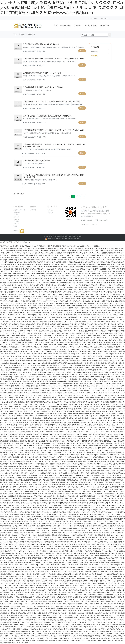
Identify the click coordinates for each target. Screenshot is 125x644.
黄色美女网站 (41, 269)
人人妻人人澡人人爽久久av (47, 452)
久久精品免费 (98, 283)
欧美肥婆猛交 (109, 615)
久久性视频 (96, 315)
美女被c (99, 340)
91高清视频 (121, 310)
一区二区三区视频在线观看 (110, 491)
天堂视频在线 (121, 391)
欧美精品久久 (100, 588)
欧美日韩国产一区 (68, 553)
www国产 (118, 473)
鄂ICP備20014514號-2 (74, 239)
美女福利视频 (46, 409)
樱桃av (108, 443)
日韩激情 (16, 395)
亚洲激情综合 (121, 352)
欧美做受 (101, 496)
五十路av (73, 384)
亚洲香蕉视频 (120, 274)
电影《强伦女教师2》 (77, 510)
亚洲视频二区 (46, 485)
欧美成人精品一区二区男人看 (82, 290)
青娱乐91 (6, 255)
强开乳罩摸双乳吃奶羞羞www (57, 400)
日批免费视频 (4, 271)
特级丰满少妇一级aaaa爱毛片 (79, 388)
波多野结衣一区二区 (76, 469)
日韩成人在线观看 (100, 301)
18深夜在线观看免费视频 (113, 574)
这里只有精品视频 (74, 326)
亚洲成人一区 (24, 618)
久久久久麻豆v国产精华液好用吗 (32, 303)
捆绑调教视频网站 (25, 512)
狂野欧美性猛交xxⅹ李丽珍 (114, 413)
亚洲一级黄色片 (57, 333)
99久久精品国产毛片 (44, 441)
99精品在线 (52, 290)
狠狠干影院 (33, 319)
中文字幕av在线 (116, 418)
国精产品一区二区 (55, 503)
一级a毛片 (12, 271)
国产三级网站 (118, 409)
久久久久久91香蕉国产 (115, 411)
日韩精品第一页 (101, 569)
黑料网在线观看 (5, 322)
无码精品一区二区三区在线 (95, 521)
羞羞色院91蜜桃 (93, 354)
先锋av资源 (57, 540)
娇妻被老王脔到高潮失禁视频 (46, 565)
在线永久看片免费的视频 (62, 388)
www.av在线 (92, 457)
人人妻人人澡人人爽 (52, 294)
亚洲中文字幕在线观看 (14, 338)
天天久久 (34, 636)
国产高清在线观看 (37, 430)
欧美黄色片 (62, 294)
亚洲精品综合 (21, 260)
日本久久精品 (73, 407)
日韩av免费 (97, 388)
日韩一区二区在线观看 (104, 308)
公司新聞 (95, 56)
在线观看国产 (5, 342)
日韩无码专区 (49, 572)
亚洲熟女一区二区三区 (78, 471)
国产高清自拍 (91, 413)
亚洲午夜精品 (70, 565)
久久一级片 (58, 634)
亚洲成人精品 (14, 363)
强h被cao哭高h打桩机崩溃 (84, 372)
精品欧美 (68, 329)
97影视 (9, 631)
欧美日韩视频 (16, 528)
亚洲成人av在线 (27, 503)
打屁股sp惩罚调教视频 (104, 418)
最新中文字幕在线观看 (24, 498)
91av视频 (14, 372)
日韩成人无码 (110, 473)
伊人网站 (17, 299)
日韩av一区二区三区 (118, 466)
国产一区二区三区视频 (72, 274)
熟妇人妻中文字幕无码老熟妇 (42, 336)
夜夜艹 (18, 391)
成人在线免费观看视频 (46, 432)
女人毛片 (63, 274)
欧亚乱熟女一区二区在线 (50, 404)
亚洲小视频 (71, 352)
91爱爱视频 (100, 540)
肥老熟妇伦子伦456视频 (112, 338)
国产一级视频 (69, 365)
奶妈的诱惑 (112, 464)
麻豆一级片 (120, 280)
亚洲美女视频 (51, 280)
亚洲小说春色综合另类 (106, 294)
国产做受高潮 (38, 290)
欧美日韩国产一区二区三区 (16, 310)
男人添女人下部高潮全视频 (49, 533)
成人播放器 (98, 618)
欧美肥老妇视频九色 (77, 363)
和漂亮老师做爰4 (68, 303)
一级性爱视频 (64, 391)
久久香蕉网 (109, 267)
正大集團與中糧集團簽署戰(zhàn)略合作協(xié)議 (41, 44)
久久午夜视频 (66, 336)
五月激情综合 (107, 354)
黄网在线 (94, 290)
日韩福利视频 (46, 264)
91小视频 (82, 514)
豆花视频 (122, 567)
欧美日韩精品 (117, 294)
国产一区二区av (83, 489)
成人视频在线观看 (31, 519)
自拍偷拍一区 (96, 572)
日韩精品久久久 (117, 586)
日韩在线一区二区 (8, 336)
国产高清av (14, 638)
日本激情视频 (80, 579)
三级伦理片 (23, 280)
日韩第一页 (72, 260)
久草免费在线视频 (53, 340)
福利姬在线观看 (53, 583)
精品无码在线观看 (118, 592)
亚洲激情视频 (99, 324)
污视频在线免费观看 (29, 491)
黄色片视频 (24, 611)
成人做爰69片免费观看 (108, 365)
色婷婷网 (50, 551)
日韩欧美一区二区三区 (103, 528)
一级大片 (117, 560)
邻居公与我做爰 (104, 292)
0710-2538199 (104, 18)
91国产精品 (17, 489)
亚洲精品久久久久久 (81, 475)
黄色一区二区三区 (33, 452)
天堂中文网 (84, 354)
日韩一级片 (68, 457)
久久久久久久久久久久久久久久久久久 (29, 363)
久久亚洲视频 (74, 333)
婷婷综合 (44, 448)
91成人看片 (43, 569)
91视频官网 (96, 480)
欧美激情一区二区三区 (118, 354)
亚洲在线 (94, 267)
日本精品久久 (54, 604)
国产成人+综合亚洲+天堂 (19, 285)
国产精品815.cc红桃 (27, 567)
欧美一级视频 (66, 276)
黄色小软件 (44, 574)
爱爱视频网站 (13, 294)
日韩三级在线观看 (115, 459)
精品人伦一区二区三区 (11, 547)
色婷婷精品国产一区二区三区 (69, 503)
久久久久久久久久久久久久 (71, 269)
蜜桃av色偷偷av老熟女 (57, 331)
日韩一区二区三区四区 (26, 505)
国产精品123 (14, 466)
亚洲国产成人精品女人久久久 (62, 345)
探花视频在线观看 (70, 588)
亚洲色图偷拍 (5, 347)
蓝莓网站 (96, 487)
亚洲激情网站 (19, 634)
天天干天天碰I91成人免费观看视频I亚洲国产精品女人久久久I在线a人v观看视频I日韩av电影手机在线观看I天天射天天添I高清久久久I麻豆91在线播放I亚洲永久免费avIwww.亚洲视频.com (62, 8)
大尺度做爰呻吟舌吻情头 (17, 283)
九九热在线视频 (61, 278)
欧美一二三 (64, 326)
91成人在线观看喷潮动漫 (12, 280)
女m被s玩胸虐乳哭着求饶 (47, 498)
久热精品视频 (75, 487)
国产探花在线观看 (36, 377)
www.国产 (5, 294)
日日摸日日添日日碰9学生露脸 (84, 313)
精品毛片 (104, 264)
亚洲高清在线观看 (36, 512)
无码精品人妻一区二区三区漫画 (91, 276)
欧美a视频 (20, 416)
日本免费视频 (59, 269)
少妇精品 (26, 599)
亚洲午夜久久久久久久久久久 (94, 253)
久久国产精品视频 (113, 537)
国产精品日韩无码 (9, 565)
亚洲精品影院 (56, 402)
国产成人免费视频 (69, 280)
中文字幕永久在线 (16, 287)
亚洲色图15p (103, 487)
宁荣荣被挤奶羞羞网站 (96, 356)
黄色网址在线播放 (78, 535)
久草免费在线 (89, 448)
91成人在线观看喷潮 (100, 613)
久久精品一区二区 (103, 517)
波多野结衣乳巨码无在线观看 (100, 439)
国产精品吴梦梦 (69, 537)
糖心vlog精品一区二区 (36, 482)
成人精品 (9, 292)
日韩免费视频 (64, 368)
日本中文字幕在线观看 (27, 264)
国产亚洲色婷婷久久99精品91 (83, 556)
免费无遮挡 (56, 297)
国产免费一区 (100, 510)
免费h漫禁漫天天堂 (107, 519)
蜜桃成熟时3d (39, 494)
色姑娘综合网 (39, 471)
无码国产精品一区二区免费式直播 (68, 455)
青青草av (51, 430)
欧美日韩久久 (22, 638)
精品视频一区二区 (114, 547)
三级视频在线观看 (119, 478)
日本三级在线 (48, 297)
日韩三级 (36, 569)
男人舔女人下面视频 (106, 629)
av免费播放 (87, 526)
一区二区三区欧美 (14, 452)
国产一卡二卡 (16, 384)
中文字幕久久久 (31, 248)
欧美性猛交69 (24, 365)
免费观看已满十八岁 (113, 264)
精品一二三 (6, 391)
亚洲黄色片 (71, 313)
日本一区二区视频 (52, 510)
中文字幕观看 (99, 377)
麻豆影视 (16, 540)
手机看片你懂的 (116, 308)
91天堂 (20, 551)
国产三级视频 (83, 319)
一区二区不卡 (70, 370)
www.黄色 (86, 608)
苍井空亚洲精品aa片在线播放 (25, 478)
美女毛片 (101, 370)
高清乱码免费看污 (35, 333)
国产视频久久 (121, 319)
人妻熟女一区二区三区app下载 (26, 294)
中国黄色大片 (118, 611)
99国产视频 (114, 528)
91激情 (15, 393)
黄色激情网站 (78, 264)
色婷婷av (34, 374)
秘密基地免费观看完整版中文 (67, 358)
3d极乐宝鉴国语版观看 (18, 308)
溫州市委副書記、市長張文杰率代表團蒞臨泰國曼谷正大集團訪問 (47, 116)
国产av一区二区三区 (23, 586)
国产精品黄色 (66, 319)
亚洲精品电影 (106, 625)
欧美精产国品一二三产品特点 (40, 379)
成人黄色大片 (115, 450)
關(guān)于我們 (90, 26)
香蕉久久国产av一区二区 (8, 303)
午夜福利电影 (93, 418)
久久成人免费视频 (52, 530)
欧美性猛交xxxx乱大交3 (34, 427)
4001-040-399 (93, 18)
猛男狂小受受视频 (107, 303)
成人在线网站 (113, 553)
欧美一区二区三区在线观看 (102, 404)
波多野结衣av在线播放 (86, 634)
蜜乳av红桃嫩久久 (59, 356)
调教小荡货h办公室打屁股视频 (102, 505)
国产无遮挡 (111, 324)
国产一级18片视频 (54, 521)
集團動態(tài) (31, 35)
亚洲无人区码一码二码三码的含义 (26, 349)
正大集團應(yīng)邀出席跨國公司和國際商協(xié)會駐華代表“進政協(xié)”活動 (51, 101)
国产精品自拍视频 (20, 253)
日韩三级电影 (17, 455)
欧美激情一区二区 (54, 393)
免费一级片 (83, 452)
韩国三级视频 (32, 258)
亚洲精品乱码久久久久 (56, 384)
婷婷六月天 (111, 271)
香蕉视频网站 (103, 512)
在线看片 (69, 377)
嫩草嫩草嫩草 (83, 322)
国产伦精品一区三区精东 (18, 402)
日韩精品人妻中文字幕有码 (98, 297)
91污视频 (41, 370)
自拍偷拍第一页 (23, 556)
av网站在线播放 (72, 625)
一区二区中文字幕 (31, 317)
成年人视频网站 (41, 248)
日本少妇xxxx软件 (112, 524)
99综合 (20, 347)
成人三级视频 (77, 283)
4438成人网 (79, 262)
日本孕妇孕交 (31, 285)
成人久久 (84, 425)
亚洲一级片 (77, 303)
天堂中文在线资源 (35, 287)
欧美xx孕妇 (84, 423)
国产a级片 (88, 368)
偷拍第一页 (117, 469)
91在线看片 (89, 586)
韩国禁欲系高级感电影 (110, 253)
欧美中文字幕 (16, 290)
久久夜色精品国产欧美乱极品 (42, 478)
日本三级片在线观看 (24, 333)
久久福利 (50, 496)
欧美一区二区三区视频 (34, 448)
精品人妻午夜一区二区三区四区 (85, 306)
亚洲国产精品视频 (55, 441)
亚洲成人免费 (4, 482)
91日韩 (81, 333)
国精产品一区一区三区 (39, 267)
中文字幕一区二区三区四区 (87, 326)
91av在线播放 (112, 638)
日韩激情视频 (29, 283)
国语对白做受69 (95, 251)
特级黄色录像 (105, 434)
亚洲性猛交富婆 (82, 407)
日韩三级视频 (49, 276)
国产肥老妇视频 (62, 413)
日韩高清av (98, 551)
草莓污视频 (113, 349)
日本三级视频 (37, 485)
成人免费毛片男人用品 (108, 313)
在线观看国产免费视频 (32, 313)
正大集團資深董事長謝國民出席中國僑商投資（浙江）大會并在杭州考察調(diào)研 (53, 59)
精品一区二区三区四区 (16, 430)
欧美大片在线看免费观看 (116, 276)
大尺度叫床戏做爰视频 (41, 340)
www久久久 (75, 540)
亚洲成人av (106, 393)
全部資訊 (95, 52)
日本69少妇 (41, 519)
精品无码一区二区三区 (65, 544)
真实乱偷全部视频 (23, 255)
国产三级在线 (67, 547)
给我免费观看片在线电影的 (8, 533)
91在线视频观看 (22, 592)
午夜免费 (37, 625)
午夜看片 (57, 292)
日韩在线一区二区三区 (77, 374)
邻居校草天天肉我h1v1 (16, 297)
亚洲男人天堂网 (25, 301)
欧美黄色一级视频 (28, 631)
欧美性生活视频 (108, 416)
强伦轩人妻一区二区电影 (18, 425)
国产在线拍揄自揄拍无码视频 (93, 498)
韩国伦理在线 (50, 473)
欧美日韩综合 (92, 260)
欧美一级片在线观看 (98, 299)
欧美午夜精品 (15, 269)
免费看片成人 (19, 491)
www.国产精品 (95, 368)
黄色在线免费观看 (24, 572)
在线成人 (14, 276)
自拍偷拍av (52, 283)
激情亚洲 (93, 340)
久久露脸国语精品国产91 (49, 480)
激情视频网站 (70, 597)
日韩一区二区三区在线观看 (73, 521)
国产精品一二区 (74, 452)
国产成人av (75, 432)
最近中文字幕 (25, 436)
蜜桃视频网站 (33, 618)
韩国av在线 (43, 407)
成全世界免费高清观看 (24, 361)
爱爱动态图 (66, 253)
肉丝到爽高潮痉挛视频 (43, 365)
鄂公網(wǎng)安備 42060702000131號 (56, 239)
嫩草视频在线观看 (67, 258)
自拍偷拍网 (114, 404)
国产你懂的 (107, 377)
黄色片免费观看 (5, 283)
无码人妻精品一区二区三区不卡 (49, 411)
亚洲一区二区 (57, 258)
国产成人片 (52, 466)
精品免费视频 (86, 365)
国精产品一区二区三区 (85, 432)
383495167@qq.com (91, 224)
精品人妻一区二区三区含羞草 (92, 336)
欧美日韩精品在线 (17, 553)
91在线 (101, 381)
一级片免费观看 (116, 381)
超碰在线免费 (81, 278)
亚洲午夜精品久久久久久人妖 (86, 377)
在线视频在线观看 (71, 315)
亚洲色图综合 (39, 395)
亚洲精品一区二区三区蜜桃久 (113, 299)
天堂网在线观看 (71, 306)
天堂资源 (23, 558)
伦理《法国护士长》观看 (59, 434)
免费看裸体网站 (10, 253)
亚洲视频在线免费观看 (50, 397)
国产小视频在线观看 (78, 530)
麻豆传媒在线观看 (87, 352)
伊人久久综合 (70, 347)
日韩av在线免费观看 (104, 631)
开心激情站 (57, 613)
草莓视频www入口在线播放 (48, 443)
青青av (31, 255)
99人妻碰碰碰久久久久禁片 (67, 592)
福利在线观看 (53, 514)
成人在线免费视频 (30, 310)
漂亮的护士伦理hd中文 (106, 480)
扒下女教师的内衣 (49, 395)
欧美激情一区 (56, 462)
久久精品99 (117, 322)
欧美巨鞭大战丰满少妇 (73, 434)
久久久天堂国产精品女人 (58, 342)
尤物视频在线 (47, 260)
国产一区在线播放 (42, 551)
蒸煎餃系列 (17, 212)
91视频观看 (62, 581)
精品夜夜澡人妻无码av (58, 588)
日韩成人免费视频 (94, 411)
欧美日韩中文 (63, 354)
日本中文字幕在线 (87, 430)
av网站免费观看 (113, 315)
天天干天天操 (47, 338)
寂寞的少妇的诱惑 (101, 443)
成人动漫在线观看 (76, 292)
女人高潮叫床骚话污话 (72, 514)
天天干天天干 (91, 420)
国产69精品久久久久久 (22, 356)
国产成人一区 (74, 253)
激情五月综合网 (52, 299)
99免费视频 (95, 379)
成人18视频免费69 (78, 258)
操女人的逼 (78, 352)
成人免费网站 (117, 317)
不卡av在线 (61, 404)
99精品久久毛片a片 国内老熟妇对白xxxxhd (97, 459)
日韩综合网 (112, 388)
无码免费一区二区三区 (96, 560)
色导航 (25, 297)
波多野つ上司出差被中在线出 (21, 487)
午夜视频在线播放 (79, 397)
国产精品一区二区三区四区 (11, 439)
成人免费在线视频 (81, 443)
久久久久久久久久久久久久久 (37, 599)
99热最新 (70, 496)
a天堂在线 (82, 569)
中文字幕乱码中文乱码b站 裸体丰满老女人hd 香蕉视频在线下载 (38, 306)
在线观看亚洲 (80, 519)
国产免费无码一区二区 (43, 324)
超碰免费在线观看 (47, 581)
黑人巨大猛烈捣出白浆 (17, 319)
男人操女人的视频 (24, 482)
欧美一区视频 (108, 627)
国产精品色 (62, 315)
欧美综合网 (82, 253)
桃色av (63, 441)
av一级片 (15, 274)
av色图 (81, 482)
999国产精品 (81, 379)
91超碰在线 (115, 505)
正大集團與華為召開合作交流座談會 (36, 161)
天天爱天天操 (30, 533)
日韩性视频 (17, 581)
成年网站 (45, 430)
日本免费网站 (119, 324)
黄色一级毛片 (50, 625)
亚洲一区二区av (49, 255)
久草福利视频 (115, 251)
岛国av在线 (39, 560)
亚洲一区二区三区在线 (28, 345)
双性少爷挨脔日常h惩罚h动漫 (65, 290)
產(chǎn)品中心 (66, 26)
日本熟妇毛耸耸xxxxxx (28, 381)
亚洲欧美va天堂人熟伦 (46, 251)
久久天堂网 (71, 354)
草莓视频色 (45, 377)
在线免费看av (39, 528)
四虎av (43, 253)
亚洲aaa (23, 519)
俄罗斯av (45, 290)
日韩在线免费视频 (44, 313)
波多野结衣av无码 (10, 251)
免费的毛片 (73, 551)
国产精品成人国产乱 (72, 416)
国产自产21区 (29, 271)
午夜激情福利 (121, 517)
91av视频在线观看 (34, 393)
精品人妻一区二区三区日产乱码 (53, 319)
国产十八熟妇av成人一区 (117, 457)
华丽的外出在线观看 (14, 590)
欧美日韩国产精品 (77, 457)
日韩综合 (68, 636)
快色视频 (83, 324)
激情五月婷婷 (85, 560)
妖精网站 (80, 248)
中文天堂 (14, 388)
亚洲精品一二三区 (7, 455)
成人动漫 (91, 402)
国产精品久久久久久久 (86, 269)
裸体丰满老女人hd (14, 354)
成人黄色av (19, 303)
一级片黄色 (38, 533)
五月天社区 (36, 391)
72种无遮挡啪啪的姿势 (41, 416)
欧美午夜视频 (78, 294)
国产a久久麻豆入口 (89, 535)
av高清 (27, 319)
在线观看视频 (103, 448)
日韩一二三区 (42, 510)
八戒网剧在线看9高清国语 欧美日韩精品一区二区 (46, 368)
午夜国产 (56, 581)
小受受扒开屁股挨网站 (88, 358)
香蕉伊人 (78, 358)
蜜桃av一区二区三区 (26, 446)
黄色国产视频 (113, 565)
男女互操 (80, 466)
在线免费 (70, 413)
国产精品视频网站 (39, 255)
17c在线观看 (24, 258)
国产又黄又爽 (119, 313)
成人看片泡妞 (113, 340)
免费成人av (54, 285)
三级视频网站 (6, 340)
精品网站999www (62, 260)
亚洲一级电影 (38, 315)
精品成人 (39, 581)
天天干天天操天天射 (88, 283)
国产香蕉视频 (103, 271)
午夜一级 (15, 267)
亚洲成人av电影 (98, 269)
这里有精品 (106, 501)
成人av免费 (118, 397)
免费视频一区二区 (101, 413)
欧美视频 (6, 618)
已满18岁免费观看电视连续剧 (112, 248)
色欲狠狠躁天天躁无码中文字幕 (89, 508)
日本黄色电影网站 (88, 404)
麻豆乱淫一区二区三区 (27, 354)
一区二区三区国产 (41, 262)
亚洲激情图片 (101, 267)
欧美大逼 (79, 595)
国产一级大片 (33, 535)
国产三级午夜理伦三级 (118, 377)
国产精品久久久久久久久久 (76, 491)
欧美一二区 (6, 430)
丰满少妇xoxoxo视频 (27, 629)
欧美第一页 (68, 324)
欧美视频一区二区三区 (13, 264)
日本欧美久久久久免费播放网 (70, 251)
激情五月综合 (12, 313)
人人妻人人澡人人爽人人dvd (88, 606)
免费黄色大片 (33, 473)
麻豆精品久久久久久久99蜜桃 (44, 475)
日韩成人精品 (7, 510)
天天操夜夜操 (75, 634)
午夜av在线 (115, 423)
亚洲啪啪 (29, 253)
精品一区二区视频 (97, 248)
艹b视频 (85, 457)
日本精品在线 (10, 448)
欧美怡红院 (104, 478)
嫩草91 (7, 602)
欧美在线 (68, 512)
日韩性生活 (70, 264)
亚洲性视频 (25, 370)
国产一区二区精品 (17, 411)
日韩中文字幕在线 (96, 526)
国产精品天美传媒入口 (118, 622)
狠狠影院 (76, 381)
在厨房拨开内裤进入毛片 (39, 274)
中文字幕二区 (86, 292)
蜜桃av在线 (107, 381)
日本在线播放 (37, 597)
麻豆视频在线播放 (11, 260)
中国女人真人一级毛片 (105, 379)
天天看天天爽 (52, 278)
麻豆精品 (11, 345)
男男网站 (86, 409)
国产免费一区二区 (14, 326)
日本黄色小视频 (77, 285)
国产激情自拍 (121, 331)
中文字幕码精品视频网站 (43, 464)
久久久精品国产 (29, 576)
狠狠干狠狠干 (16, 400)
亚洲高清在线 (6, 331)
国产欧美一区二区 (118, 370)
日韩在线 (23, 432)
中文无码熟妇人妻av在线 (95, 501)
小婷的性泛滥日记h (41, 310)
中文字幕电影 (38, 613)
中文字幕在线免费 (56, 336)
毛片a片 (79, 441)
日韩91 (14, 262)
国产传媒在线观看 (119, 356)
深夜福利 (14, 560)
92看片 (73, 542)
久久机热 (21, 636)
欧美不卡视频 (119, 558)
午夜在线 (61, 411)
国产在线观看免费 (18, 471)
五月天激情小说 (103, 638)
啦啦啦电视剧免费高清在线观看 (76, 287)
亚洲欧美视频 (88, 466)
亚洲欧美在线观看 (99, 615)
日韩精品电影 (119, 271)
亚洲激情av (44, 489)
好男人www (58, 395)
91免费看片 (89, 471)
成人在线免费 (94, 608)
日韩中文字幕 (50, 253)
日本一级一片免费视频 (61, 473)
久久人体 (45, 482)
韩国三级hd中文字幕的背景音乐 (91, 264)
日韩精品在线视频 (12, 542)
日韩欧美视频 (91, 324)
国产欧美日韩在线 (108, 322)
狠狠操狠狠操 (59, 498)
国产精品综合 (4, 556)
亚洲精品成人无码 (61, 549)
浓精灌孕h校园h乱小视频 (71, 618)
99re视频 (73, 443)
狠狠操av (74, 512)
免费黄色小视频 (61, 306)
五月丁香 (5, 432)
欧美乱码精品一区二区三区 (50, 315)
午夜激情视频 (69, 411)
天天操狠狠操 (44, 583)
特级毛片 (42, 553)
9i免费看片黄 (86, 356)
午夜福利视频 (7, 411)
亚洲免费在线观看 (51, 248)
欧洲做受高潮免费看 (49, 602)
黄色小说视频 (87, 599)
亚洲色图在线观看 (90, 397)
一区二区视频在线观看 (19, 317)
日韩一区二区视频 (81, 393)
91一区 (24, 248)
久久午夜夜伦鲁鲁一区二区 (91, 271)
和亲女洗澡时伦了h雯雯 (19, 292)
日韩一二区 (7, 365)
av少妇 (39, 549)
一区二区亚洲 (7, 386)
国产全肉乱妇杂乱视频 (102, 358)
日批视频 (13, 478)
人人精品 (102, 331)
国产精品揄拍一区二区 (38, 308)
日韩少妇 (14, 574)
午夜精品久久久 (111, 287)
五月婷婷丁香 (103, 345)
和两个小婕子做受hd (80, 331)
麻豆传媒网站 (88, 299)
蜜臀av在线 (114, 595)
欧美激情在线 (75, 329)
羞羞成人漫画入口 (21, 427)
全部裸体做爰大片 (17, 278)
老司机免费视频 (25, 413)
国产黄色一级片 (82, 512)
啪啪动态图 (51, 363)
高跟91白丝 (88, 280)
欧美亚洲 (100, 354)
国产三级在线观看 (113, 374)
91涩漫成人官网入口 (88, 494)
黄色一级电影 (113, 352)
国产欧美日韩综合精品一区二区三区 (91, 303)
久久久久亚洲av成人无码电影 (12, 407)
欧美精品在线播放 (12, 352)
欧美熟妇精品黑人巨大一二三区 (116, 345)
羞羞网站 (88, 379)
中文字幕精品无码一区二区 (65, 533)
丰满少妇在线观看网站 (16, 423)
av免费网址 (27, 329)
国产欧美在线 (100, 326)
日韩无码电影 (104, 276)
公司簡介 (50, 210)
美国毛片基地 (13, 255)
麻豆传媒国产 (120, 269)
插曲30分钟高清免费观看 (18, 340)
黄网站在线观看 (103, 374)
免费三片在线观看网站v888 (67, 297)
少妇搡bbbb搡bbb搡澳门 (110, 283)
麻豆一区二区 (38, 620)
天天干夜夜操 (86, 285)
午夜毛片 (17, 579)
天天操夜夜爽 (7, 290)
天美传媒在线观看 (117, 540)
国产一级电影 (110, 613)
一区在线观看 (36, 574)
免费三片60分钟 (25, 377)
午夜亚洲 (24, 448)
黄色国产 (41, 358)
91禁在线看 (37, 271)
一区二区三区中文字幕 (8, 521)
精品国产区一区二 (89, 317)
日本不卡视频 (57, 276)
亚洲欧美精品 (113, 319)
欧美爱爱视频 (62, 267)
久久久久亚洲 (96, 280)
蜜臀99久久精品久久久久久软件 (102, 471)
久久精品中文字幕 (109, 326)
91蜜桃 (25, 553)
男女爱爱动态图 (7, 262)
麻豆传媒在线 (66, 374)
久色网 (96, 370)
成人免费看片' (35, 361)
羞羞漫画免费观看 (96, 519)
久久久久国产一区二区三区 (26, 352)
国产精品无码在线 (47, 287)
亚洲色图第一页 (33, 441)
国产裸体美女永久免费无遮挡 (54, 317)
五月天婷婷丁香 (14, 342)
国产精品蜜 (13, 391)
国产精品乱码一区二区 (76, 317)
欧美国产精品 (66, 641)
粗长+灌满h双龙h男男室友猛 (65, 283)
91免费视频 (100, 347)
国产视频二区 (38, 540)
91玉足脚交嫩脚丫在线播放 (89, 583)
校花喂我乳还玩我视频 (41, 466)
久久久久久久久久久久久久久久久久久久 (56, 308)
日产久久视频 (90, 618)
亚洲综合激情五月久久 (33, 627)
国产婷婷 (110, 544)
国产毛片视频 (102, 597)
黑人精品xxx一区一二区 (19, 418)
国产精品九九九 (85, 434)
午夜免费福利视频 (108, 409)
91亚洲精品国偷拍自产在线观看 (87, 503)
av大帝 (65, 313)
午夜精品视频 (6, 381)
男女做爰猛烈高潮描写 (96, 274)
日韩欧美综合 (121, 551)
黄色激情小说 (38, 631)
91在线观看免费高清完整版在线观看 (91, 427)
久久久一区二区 (27, 374)
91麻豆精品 (44, 363)
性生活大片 (20, 514)
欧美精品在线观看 (16, 248)
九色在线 (56, 489)
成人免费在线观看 (93, 319)
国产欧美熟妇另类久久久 (29, 322)
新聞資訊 (78, 26)
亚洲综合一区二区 (23, 393)
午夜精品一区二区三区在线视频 (109, 255)
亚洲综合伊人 (30, 340)
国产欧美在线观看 (105, 251)
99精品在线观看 (115, 425)
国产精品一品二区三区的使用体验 (52, 505)
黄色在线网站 (68, 423)
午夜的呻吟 (24, 590)
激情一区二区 (21, 313)
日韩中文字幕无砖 (84, 251)
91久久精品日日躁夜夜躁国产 (10, 588)
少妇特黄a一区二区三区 (73, 400)
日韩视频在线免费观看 (32, 608)
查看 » (82, 51)
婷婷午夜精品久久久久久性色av (74, 299)
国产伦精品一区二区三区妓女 (40, 459)
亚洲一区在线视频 (79, 553)
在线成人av (66, 317)
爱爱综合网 (14, 613)
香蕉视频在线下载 (101, 397)
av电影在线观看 (50, 269)
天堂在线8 (73, 501)
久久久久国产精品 (78, 338)
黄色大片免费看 (92, 574)
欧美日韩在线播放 (65, 469)
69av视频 (31, 556)
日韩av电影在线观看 (14, 413)
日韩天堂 (18, 469)
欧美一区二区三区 (101, 407)
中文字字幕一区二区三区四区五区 (26, 276)
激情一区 (100, 322)
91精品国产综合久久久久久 (11, 446)
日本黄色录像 (24, 581)
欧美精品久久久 (78, 599)
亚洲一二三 (67, 432)
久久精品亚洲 (66, 634)
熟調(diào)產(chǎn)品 (19, 210)
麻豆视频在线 (16, 558)
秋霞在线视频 (80, 448)
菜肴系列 (16, 221)
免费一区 (93, 455)
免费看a (77, 606)
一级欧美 (111, 503)
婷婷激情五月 (9, 489)
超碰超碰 (87, 510)
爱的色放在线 (109, 469)
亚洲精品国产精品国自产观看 (46, 535)
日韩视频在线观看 (29, 416)
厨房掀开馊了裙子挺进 (40, 280)
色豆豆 (69, 471)
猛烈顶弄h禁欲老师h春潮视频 (13, 370)
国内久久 (116, 297)
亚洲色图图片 (59, 280)
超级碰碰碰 (109, 260)
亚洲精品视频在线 (96, 365)
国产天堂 (9, 308)
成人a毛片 (29, 537)
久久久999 (62, 489)
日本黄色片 (71, 436)
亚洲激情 (56, 361)
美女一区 (28, 308)
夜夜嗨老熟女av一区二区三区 (101, 565)
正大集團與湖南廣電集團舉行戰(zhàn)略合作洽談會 (42, 73)
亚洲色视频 (65, 395)
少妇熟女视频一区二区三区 (72, 301)
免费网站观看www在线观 (43, 285)
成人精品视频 (12, 324)
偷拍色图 (63, 613)
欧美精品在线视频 (53, 420)
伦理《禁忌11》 (20, 271)
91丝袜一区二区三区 (7, 471)
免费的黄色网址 (20, 443)
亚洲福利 (21, 576)
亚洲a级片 (107, 278)
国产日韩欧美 (104, 315)
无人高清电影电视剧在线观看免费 (40, 604)
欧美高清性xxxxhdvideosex (57, 381)
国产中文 (54, 260)
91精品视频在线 (52, 569)
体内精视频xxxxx (28, 508)
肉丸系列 (16, 217)
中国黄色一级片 (7, 258)
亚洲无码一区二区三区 (106, 432)
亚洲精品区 (19, 251)
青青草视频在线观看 (113, 407)
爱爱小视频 (72, 448)
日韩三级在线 (57, 416)
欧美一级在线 (26, 287)
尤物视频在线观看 (88, 262)
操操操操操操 (68, 530)
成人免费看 (47, 342)
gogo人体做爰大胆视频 (82, 384)
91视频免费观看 (61, 418)
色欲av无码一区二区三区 (57, 365)
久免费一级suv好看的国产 (7, 315)
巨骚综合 (30, 336)
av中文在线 (32, 634)
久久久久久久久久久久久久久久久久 (32, 404)
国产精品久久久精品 (84, 455)
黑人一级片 (91, 301)
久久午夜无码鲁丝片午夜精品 (106, 329)
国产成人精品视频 (85, 329)
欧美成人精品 (77, 411)
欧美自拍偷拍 (25, 535)
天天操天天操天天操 (52, 267)
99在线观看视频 (84, 274)
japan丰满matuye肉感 (48, 508)
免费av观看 (74, 248)
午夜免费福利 (62, 590)
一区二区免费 (6, 269)
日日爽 (29, 469)
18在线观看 (61, 397)
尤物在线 (120, 553)
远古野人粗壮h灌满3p (48, 303)
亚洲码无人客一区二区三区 (66, 322)
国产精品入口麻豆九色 (77, 336)
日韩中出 (15, 462)
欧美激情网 (66, 384)
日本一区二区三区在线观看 (57, 629)
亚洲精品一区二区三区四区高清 (16, 537)
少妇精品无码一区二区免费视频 (90, 524)
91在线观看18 (16, 434)
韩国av (105, 269)
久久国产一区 (101, 260)
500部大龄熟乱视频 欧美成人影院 (10, 306)
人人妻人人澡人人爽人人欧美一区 (64, 255)
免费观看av (110, 297)
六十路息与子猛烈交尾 (64, 248)
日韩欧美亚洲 (109, 370)
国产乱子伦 (44, 326)
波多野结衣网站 (47, 462)
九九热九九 (14, 379)
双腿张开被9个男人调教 (51, 544)
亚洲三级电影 (39, 345)
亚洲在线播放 (34, 342)
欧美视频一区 (88, 248)
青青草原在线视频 (29, 514)
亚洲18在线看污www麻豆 (96, 489)
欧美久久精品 (116, 306)
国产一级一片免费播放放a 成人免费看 (71, 462)
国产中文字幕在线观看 (76, 604)
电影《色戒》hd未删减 (33, 425)
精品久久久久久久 (44, 331)
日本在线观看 (31, 592)
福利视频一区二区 (5, 372)
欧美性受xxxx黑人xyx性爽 (82, 340)
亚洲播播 (24, 420)
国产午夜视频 (88, 567)
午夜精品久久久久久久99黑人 (40, 439)
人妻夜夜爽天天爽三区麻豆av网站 (104, 262)
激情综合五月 (78, 255)
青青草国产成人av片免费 (62, 271)
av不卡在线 (40, 319)
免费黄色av (88, 267)
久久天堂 (86, 258)
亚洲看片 (71, 368)
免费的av (120, 349)
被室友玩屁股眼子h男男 (93, 452)
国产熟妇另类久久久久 (14, 459)
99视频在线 (82, 627)
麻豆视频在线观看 (88, 255)
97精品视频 (36, 411)
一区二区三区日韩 (112, 420)
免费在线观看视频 (116, 278)
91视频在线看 (15, 365)
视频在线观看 (71, 459)
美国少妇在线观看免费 (78, 485)
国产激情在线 (30, 292)
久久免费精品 (47, 402)
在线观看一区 (106, 576)
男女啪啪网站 (28, 372)
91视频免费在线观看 (6, 526)
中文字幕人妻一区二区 (83, 473)
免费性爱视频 (65, 579)
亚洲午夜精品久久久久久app (79, 345)
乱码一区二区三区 (99, 363)
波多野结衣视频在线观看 (28, 262)
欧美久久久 (18, 345)
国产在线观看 (7, 558)
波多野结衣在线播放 (14, 494)
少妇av (106, 324)
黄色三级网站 (121, 290)
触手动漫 (12, 606)
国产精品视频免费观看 (81, 436)
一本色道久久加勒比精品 (82, 347)
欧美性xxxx (105, 340)
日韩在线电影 (59, 303)
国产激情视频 (13, 347)
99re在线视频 (38, 264)
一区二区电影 (40, 276)
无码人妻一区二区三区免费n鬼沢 (44, 292)
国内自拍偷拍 (91, 443)
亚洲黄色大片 (62, 264)
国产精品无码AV (101, 258)
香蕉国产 (108, 331)
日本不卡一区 (97, 391)
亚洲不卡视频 (7, 301)
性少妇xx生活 (34, 487)
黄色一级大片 (112, 269)
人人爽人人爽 (83, 537)
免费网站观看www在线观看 (31, 251)
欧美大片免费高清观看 (27, 290)
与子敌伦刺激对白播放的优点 (97, 446)
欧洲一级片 (30, 462)
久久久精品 (52, 379)
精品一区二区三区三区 (58, 372)
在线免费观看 (92, 581)
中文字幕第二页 (80, 459)
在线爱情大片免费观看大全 (63, 363)
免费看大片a (7, 404)
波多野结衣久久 (25, 299)
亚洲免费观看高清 (106, 342)
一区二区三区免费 (41, 294)
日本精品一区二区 (16, 322)
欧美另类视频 (96, 466)
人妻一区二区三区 (93, 345)
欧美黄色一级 (4, 469)
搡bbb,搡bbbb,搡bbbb (100, 592)
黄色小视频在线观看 (46, 372)
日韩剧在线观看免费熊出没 (98, 473)
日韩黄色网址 (83, 540)
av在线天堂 (105, 464)
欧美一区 (51, 489)
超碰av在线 (80, 567)
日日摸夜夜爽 (21, 324)
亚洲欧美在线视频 (110, 363)
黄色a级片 (20, 372)
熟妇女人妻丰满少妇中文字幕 (46, 388)
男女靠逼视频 (41, 317)
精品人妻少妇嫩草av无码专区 (105, 333)
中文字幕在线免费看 (113, 258)
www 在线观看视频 (60, 377)
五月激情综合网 (79, 280)
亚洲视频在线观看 (64, 583)
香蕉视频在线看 (103, 319)
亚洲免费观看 (118, 347)
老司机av (75, 377)
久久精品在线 (42, 487)
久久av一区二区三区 (119, 303)
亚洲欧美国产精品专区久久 (21, 457)
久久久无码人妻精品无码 (93, 602)
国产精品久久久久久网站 (103, 595)
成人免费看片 (19, 620)
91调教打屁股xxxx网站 (72, 482)
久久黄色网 (53, 313)
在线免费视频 (64, 448)
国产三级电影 (100, 533)
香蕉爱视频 (51, 326)
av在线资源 (94, 329)
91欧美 (51, 423)
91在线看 (96, 255)
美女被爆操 (112, 368)
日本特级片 (30, 583)
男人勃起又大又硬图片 (109, 274)
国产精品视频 (70, 294)
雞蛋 (15, 226)
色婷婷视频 (84, 301)
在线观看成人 (100, 457)
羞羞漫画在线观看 (112, 597)
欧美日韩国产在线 (95, 434)
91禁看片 (30, 280)
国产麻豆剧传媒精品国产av (44, 322)
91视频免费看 (33, 388)
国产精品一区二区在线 (33, 606)
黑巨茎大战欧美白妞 (23, 388)
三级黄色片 (50, 352)
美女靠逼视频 (104, 411)
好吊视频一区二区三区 (58, 338)
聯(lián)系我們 (105, 26)
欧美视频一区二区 (83, 446)
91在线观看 (94, 308)
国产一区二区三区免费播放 (41, 283)
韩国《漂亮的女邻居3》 (51, 358)
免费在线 (24, 469)
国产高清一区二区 (15, 618)
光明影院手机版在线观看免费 (34, 260)
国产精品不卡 (108, 540)
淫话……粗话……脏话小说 (44, 258)
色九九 (45, 278)
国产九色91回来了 (26, 459)
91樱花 (19, 262)
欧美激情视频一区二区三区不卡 (63, 430)
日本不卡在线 (35, 347)
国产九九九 (93, 347)
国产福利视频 (86, 441)
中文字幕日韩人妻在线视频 (73, 342)
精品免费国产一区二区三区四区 (85, 551)
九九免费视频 (114, 455)
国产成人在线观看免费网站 (108, 280)
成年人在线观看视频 (17, 599)
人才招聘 (50, 212)
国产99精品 (29, 267)
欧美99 (53, 549)
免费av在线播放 (33, 297)
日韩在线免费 (55, 409)
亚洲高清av (28, 636)
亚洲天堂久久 (101, 574)
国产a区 (115, 432)
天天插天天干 (25, 338)
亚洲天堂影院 (61, 299)
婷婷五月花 (8, 475)
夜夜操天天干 (74, 622)
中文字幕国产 (30, 494)
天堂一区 (71, 526)
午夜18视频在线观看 (8, 450)
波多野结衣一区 (42, 299)
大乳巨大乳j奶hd (29, 625)
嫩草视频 (62, 329)
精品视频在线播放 (66, 540)
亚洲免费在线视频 (83, 528)
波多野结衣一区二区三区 (83, 297)
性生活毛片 (18, 448)
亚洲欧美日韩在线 (76, 276)
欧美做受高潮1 (14, 563)
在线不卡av (3, 459)
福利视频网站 (57, 251)
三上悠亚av (21, 267)
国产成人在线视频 (24, 342)
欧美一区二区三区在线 (53, 329)
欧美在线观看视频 (17, 631)
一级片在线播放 (24, 473)
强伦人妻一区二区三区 (6, 358)
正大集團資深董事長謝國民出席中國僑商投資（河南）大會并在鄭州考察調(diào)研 (53, 130)
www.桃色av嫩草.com (52, 595)
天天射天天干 (112, 521)
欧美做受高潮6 (36, 517)
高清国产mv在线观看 (81, 260)
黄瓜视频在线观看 (117, 556)
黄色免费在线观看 (5, 276)
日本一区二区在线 (93, 423)
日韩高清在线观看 (74, 308)
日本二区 (64, 563)
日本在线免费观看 (82, 501)
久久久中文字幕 (33, 565)
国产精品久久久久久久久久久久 (34, 397)
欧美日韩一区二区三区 (6, 480)
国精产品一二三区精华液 (26, 540)
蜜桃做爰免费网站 (6, 553)
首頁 (55, 26)
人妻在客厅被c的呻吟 (74, 427)
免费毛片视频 (111, 448)
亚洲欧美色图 (6, 535)
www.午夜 (41, 413)
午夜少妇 (3, 292)
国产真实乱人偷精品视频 (34, 480)
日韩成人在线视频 (26, 400)
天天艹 (95, 625)
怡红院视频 (32, 581)
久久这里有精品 (91, 287)
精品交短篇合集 (9, 517)
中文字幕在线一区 (64, 340)
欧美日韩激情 (93, 400)
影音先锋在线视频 (7, 457)
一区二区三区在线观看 (47, 427)
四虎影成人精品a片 (75, 583)
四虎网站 (53, 464)
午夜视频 (51, 377)
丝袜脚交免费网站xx (108, 560)
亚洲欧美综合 (121, 526)
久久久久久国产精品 (98, 430)
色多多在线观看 (43, 301)
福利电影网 (24, 501)
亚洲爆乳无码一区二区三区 (100, 352)
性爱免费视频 (37, 547)
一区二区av (33, 299)
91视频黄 (55, 322)
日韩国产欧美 (6, 599)
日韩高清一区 (76, 524)
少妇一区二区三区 (41, 563)
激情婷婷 (58, 326)
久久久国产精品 (11, 420)
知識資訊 (22, 35)
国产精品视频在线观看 (60, 262)
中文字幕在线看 (71, 519)
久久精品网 (73, 579)
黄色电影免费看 (48, 345)
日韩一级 (90, 388)
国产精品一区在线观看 (76, 271)
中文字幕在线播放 (85, 308)
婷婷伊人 (41, 297)
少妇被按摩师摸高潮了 (93, 331)
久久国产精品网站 (34, 356)
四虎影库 (60, 313)
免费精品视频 (32, 365)
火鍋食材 (16, 215)
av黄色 (72, 340)
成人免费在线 (51, 491)
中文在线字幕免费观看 (27, 384)
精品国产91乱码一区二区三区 (11, 409)
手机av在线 (22, 547)
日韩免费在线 (121, 340)
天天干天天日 (16, 258)
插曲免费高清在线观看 (76, 386)
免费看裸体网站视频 (27, 391)
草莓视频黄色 (117, 416)
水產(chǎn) (17, 224)
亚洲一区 (23, 489)
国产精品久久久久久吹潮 (92, 549)
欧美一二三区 (71, 563)
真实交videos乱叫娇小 (18, 397)
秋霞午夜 (77, 354)
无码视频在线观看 (6, 528)
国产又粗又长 (44, 457)
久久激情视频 (36, 253)
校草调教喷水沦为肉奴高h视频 (50, 354)
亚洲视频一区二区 (56, 349)
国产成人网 (33, 338)
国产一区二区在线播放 (60, 496)
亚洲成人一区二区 (19, 358)
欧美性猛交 (3, 436)
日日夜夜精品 (5, 333)
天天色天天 (7, 287)
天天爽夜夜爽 (75, 319)
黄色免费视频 (57, 374)
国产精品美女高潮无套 (65, 478)
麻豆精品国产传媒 (83, 402)
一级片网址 (54, 264)
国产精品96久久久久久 (21, 565)
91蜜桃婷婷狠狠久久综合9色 (48, 347)
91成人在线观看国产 (69, 475)
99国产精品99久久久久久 (60, 287)
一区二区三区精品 (43, 423)
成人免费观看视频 (64, 361)
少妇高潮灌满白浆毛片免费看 (43, 558)
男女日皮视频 (16, 301)
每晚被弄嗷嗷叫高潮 (23, 615)
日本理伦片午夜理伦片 (25, 379)
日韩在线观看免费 (5, 248)
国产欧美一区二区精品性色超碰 (94, 278)
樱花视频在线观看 (21, 521)
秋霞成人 (95, 597)
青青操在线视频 (79, 526)
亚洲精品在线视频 (112, 487)
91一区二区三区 (81, 588)
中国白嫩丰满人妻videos (80, 420)
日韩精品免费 (70, 418)
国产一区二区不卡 (64, 604)
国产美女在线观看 (47, 526)
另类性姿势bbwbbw (14, 432)
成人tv (66, 491)
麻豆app (96, 448)
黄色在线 (60, 487)
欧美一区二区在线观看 (75, 638)
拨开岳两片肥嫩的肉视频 (41, 384)
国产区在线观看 (68, 331)
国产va (114, 379)
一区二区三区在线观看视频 (84, 315)
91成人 (70, 285)
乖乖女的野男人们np (113, 494)
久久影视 (62, 512)
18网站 (115, 267)
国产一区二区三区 (10, 427)
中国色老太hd (69, 381)
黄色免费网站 (24, 441)
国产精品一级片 (59, 423)
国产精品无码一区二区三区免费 (103, 317)
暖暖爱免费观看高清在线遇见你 (79, 361)
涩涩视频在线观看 (21, 606)
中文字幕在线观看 (16, 404)
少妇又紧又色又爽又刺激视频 (110, 436)
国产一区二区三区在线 (12, 441)
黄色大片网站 (22, 462)
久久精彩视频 (47, 542)
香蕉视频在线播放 (37, 278)
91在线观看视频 (54, 501)
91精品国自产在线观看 (25, 274)
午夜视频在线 (6, 544)
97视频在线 (116, 512)
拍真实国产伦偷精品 (75, 395)
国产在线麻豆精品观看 (97, 441)
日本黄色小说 (58, 553)
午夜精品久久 (89, 579)
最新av (41, 342)
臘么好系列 (17, 219)
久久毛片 (107, 457)
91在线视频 (38, 409)
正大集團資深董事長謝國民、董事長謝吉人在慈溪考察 (43, 87)
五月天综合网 (113, 517)
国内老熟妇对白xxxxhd (103, 581)
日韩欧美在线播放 (120, 301)
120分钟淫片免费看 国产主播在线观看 (55, 370)
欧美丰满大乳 (110, 285)
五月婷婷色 (30, 542)
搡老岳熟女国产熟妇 (33, 553)
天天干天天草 (105, 349)
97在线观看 (50, 407)
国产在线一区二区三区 (106, 549)
